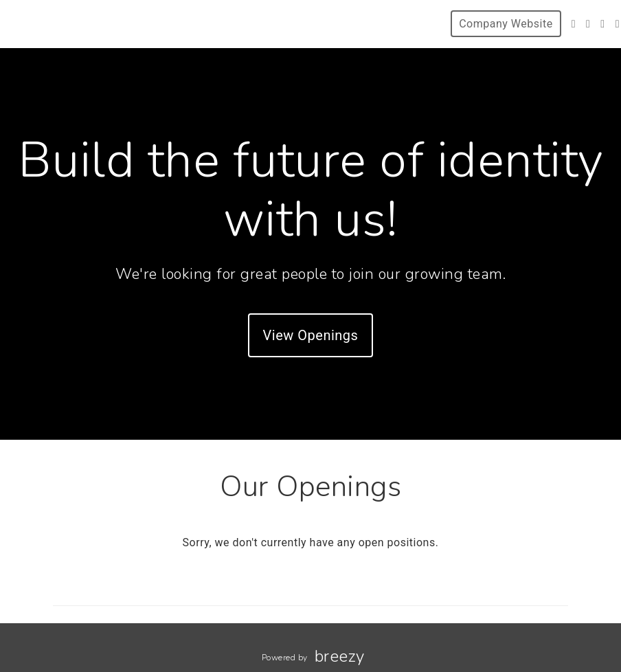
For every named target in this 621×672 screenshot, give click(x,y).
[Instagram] (588, 24)
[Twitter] (574, 24)
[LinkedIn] (602, 24)
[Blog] (618, 24)
